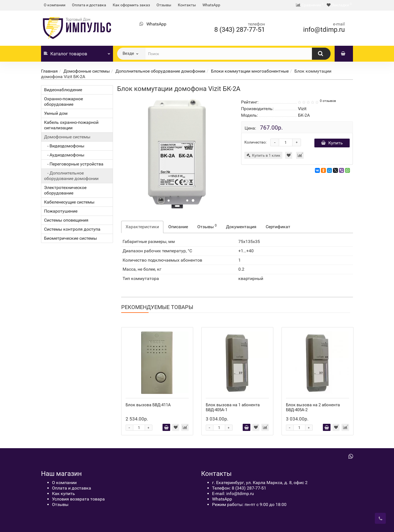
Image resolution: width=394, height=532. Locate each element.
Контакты (187, 5)
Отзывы (164, 5)
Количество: (255, 142)
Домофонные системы (87, 71)
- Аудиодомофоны (64, 155)
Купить (332, 143)
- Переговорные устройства (74, 164)
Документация (241, 227)
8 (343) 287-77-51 (240, 30)
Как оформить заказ (131, 5)
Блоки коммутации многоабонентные (250, 71)
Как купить (63, 494)
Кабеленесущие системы (69, 202)
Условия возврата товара (78, 499)
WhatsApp (211, 5)
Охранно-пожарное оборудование (63, 101)
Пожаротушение (61, 211)
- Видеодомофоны (64, 146)
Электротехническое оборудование (65, 190)
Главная (49, 71)
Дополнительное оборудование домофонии (160, 71)
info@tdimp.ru (324, 30)
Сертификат (278, 227)
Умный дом (56, 113)
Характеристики (142, 227)
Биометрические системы (70, 238)
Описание (178, 227)
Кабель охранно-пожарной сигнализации (71, 125)
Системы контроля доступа (72, 229)
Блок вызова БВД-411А (148, 405)
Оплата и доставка (89, 5)
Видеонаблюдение (63, 90)
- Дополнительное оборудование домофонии (71, 176)
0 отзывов (328, 101)
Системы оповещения (66, 220)
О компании (55, 5)
